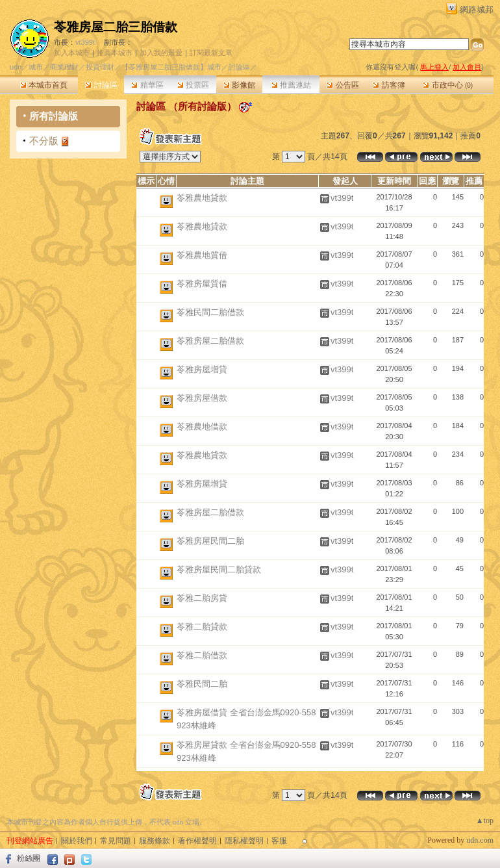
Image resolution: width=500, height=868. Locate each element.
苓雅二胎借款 (202, 655)
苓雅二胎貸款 (202, 627)
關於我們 (77, 841)
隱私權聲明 (244, 841)
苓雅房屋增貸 (202, 369)
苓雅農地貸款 (202, 198)
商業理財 (64, 67)
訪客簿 (389, 85)
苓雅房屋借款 (202, 398)
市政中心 (448, 85)
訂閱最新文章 (211, 53)
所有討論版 (54, 116)
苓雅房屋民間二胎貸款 (219, 569)
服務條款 (155, 841)
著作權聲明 (197, 841)
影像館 (239, 85)
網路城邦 (477, 9)
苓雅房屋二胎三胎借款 (116, 27)
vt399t (85, 42)
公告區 (343, 85)
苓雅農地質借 (202, 255)
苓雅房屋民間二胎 (210, 541)
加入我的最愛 (161, 53)
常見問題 (116, 841)
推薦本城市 (115, 53)
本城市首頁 (44, 85)
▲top (485, 821)
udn (16, 67)
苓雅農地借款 (202, 427)
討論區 (101, 85)
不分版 (44, 141)
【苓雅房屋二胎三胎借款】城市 (171, 67)
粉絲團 (29, 858)
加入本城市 (72, 53)
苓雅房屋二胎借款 (210, 341)
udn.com (480, 840)
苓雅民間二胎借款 (210, 312)
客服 (279, 841)
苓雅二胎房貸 (202, 598)
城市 (36, 67)
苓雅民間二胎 (202, 684)
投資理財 (100, 67)
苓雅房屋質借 (202, 284)
